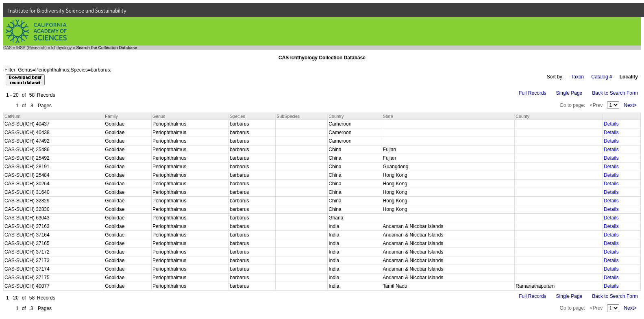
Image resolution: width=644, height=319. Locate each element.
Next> (630, 105)
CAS (8, 48)
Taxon (577, 77)
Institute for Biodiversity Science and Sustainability (67, 11)
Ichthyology (62, 48)
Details (611, 124)
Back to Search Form (615, 93)
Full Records (532, 93)
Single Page (569, 93)
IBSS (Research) (32, 48)
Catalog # (602, 77)
